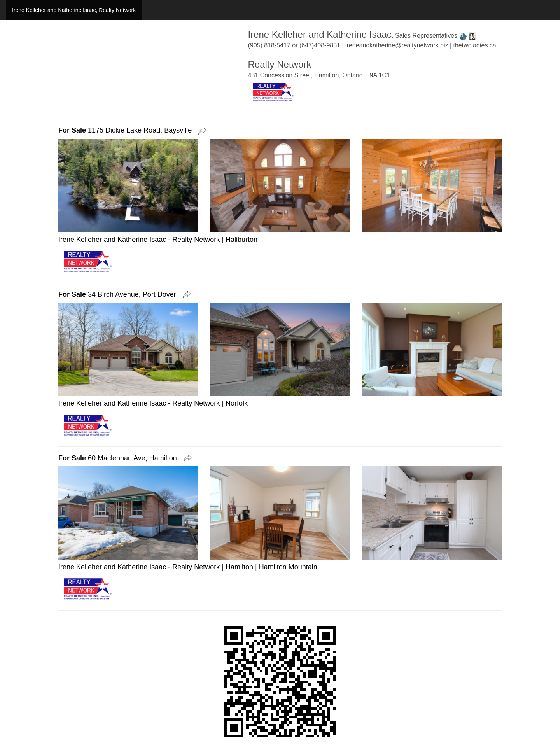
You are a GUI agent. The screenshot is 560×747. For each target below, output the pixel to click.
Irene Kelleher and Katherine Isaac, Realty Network (74, 10)
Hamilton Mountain (288, 567)
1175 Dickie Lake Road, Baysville (127, 130)
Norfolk (237, 403)
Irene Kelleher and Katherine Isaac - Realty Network (139, 240)
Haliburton (241, 240)
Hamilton (239, 567)
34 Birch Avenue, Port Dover (119, 294)
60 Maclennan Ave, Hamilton (120, 458)
